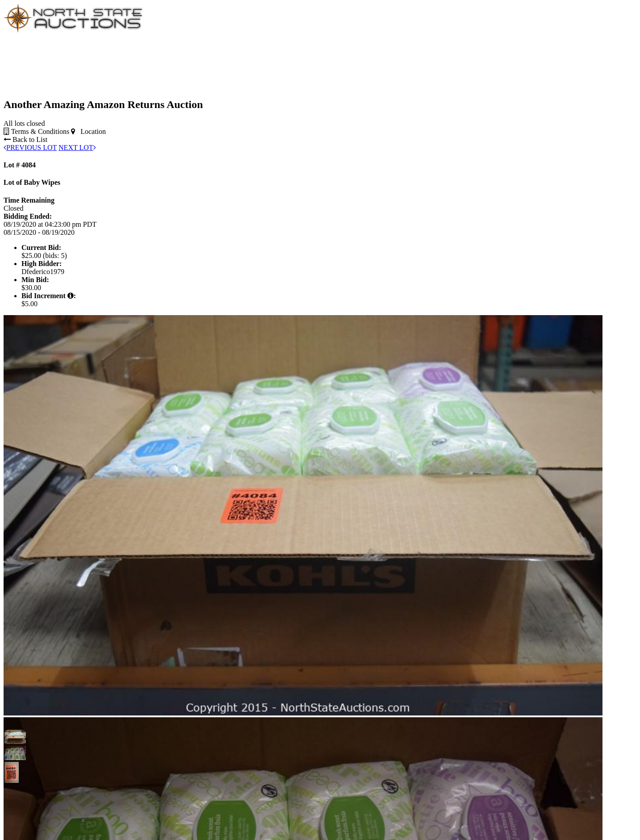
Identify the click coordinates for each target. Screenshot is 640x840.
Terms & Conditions (36, 131)
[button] (12, 737)
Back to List (25, 139)
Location (88, 131)
